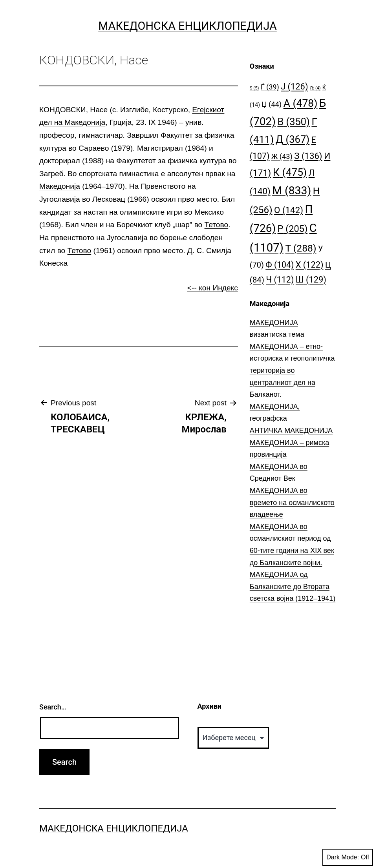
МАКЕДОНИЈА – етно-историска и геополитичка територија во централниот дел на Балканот (292, 370)
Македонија (60, 186)
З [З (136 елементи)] (308, 156)
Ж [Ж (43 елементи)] (282, 156)
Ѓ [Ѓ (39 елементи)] (270, 87)
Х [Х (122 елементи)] (310, 265)
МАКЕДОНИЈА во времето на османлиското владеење (292, 502)
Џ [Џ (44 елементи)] (272, 104)
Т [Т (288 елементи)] (301, 248)
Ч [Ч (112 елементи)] (280, 280)
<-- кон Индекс (213, 288)
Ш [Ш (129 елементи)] (311, 280)
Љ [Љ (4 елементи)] (315, 88)
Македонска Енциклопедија (187, 26)
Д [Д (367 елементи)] (293, 139)
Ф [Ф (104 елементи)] (280, 265)
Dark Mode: (348, 857)
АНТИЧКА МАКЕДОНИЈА (291, 430)
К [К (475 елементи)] (290, 172)
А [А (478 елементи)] (301, 103)
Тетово (217, 225)
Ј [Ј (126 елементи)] (294, 87)
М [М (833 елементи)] (292, 191)
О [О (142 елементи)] (289, 210)
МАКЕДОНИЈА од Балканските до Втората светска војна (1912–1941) (293, 586)
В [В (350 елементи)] (294, 122)
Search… (53, 707)
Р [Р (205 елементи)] (293, 229)
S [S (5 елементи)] (254, 88)
